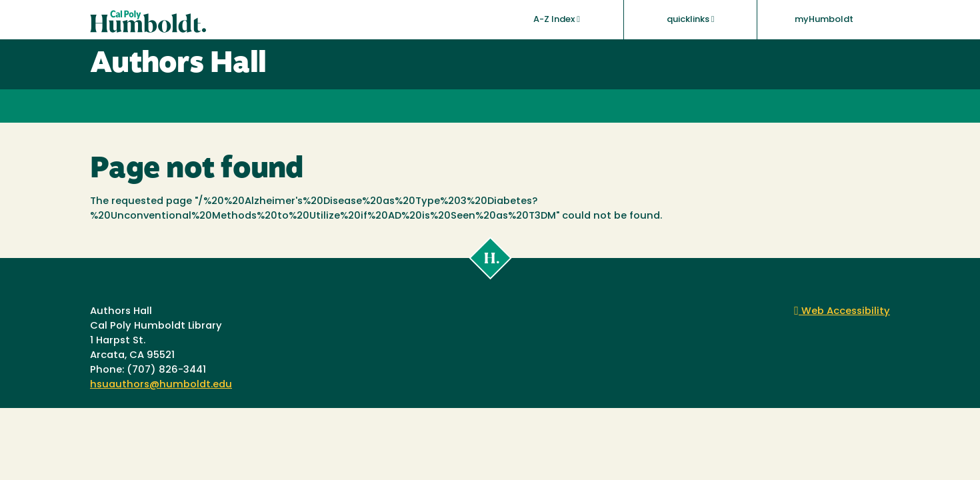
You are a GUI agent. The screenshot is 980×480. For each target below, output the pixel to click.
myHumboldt (824, 20)
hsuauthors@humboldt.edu (161, 385)
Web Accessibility (842, 312)
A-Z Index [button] (557, 19)
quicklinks (691, 19)
